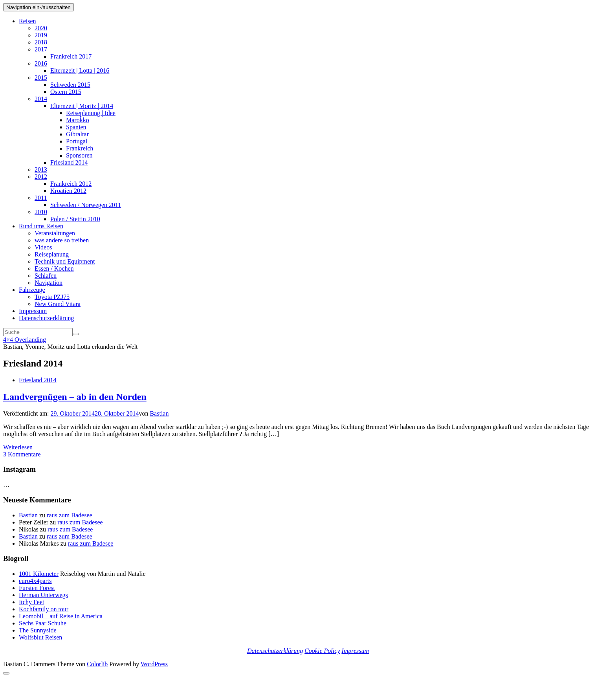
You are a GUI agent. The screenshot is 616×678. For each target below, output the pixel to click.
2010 (41, 212)
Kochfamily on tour (44, 609)
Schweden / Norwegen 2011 (86, 205)
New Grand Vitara (58, 304)
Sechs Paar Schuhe (43, 623)
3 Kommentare (22, 454)
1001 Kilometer (39, 574)
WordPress (154, 664)
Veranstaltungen (55, 233)
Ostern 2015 (66, 92)
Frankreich (80, 148)
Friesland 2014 (69, 162)
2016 (41, 63)
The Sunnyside (38, 630)
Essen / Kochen (54, 268)
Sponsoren (79, 155)
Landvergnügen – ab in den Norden (75, 397)
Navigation (49, 283)
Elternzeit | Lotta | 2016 (80, 71)
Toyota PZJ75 (52, 297)
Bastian (159, 413)
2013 (41, 169)
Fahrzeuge (32, 290)
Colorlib (97, 664)
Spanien (76, 127)
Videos (43, 247)
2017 (41, 49)
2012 (41, 177)
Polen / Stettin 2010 (75, 219)
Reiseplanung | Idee (91, 113)
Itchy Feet (31, 602)
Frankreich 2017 (71, 56)
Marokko (78, 120)
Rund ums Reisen (41, 226)
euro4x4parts (35, 581)
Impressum (33, 311)
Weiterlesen (18, 447)
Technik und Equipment (65, 261)
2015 (41, 78)
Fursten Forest (37, 588)
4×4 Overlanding (25, 340)
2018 (41, 42)
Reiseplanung (52, 254)
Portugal (77, 141)
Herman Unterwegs (43, 595)
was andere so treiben (62, 240)
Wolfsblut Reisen (40, 637)
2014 (41, 99)
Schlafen (46, 276)
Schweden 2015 (70, 85)
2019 (41, 35)
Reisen (27, 21)
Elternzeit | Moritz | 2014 (82, 106)
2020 (41, 28)
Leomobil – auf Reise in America (61, 616)
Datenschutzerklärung (46, 318)
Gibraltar (77, 134)
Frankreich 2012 (71, 184)
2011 (41, 198)
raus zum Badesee (70, 515)
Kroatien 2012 (68, 191)
